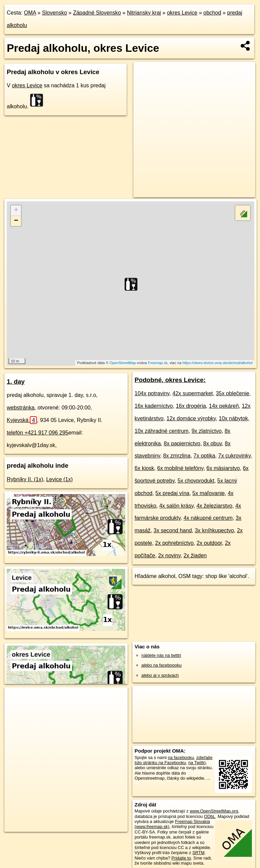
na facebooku (181, 758)
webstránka (21, 408)
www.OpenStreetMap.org (214, 811)
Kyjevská (22, 420)
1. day (16, 382)
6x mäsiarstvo (223, 468)
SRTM (198, 853)
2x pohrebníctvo (174, 543)
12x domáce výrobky (191, 418)
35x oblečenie (232, 393)
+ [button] (16, 210)
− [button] (16, 221)
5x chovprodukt (196, 481)
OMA (30, 13)
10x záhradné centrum (162, 431)
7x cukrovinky (234, 456)
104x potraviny (152, 393)
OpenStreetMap (123, 363)
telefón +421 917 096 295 (38, 433)
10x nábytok (233, 418)
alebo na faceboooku (162, 665)
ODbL (209, 816)
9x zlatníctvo (207, 431)
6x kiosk (145, 468)
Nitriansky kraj (144, 13)
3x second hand (173, 530)
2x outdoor (209, 543)
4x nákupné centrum (208, 518)
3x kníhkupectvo (214, 530)
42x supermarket (192, 393)
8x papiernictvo (182, 443)
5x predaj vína (172, 493)
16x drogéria (191, 406)
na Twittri (197, 763)
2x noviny (169, 555)
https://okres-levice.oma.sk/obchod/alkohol (218, 363)
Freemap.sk (158, 363)
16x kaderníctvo (154, 406)
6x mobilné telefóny (180, 468)
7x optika (204, 456)
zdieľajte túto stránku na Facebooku (174, 760)
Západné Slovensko (97, 13)
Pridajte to (181, 858)
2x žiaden (195, 555)
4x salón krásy (176, 506)
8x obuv (212, 443)
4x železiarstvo (214, 506)
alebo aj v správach (160, 675)
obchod (212, 13)
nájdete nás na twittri (161, 655)
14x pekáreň (224, 406)
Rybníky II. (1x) (25, 479)
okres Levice (182, 13)
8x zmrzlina (177, 456)
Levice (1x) (59, 479)
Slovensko (55, 13)
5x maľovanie (208, 493)
